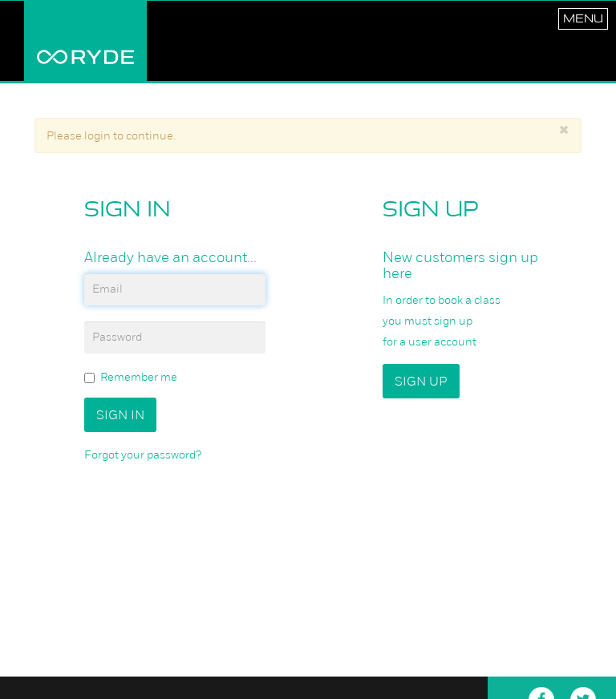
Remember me (131, 377)
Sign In (120, 415)
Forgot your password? (143, 455)
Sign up (421, 381)
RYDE (85, 41)
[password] (175, 337)
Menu (583, 18)
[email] (175, 289)
